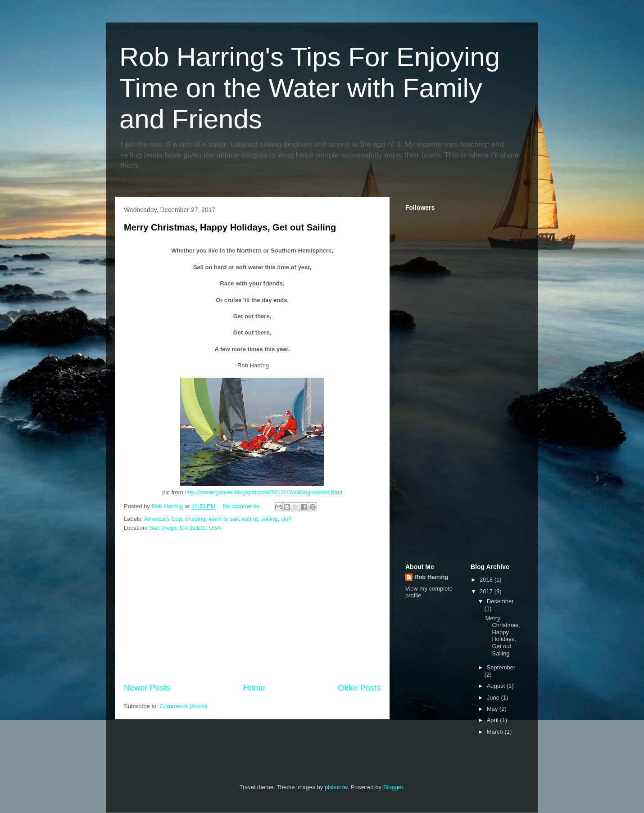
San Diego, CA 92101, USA (185, 528)
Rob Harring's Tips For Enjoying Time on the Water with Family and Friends (310, 88)
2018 (487, 580)
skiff (286, 519)
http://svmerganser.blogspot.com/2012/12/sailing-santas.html (263, 492)
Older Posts (359, 688)
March (496, 732)
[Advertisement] (252, 608)
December (500, 601)
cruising (195, 519)
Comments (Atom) (184, 706)
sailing (270, 519)
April (494, 720)
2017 (487, 591)
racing (250, 519)
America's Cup (163, 519)
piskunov (336, 787)
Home (254, 688)
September (501, 667)
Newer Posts (147, 688)
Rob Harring (431, 577)
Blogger (393, 787)
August (497, 686)
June (494, 698)
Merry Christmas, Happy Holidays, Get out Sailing (230, 227)
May (493, 709)
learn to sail (223, 519)
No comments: (243, 506)
